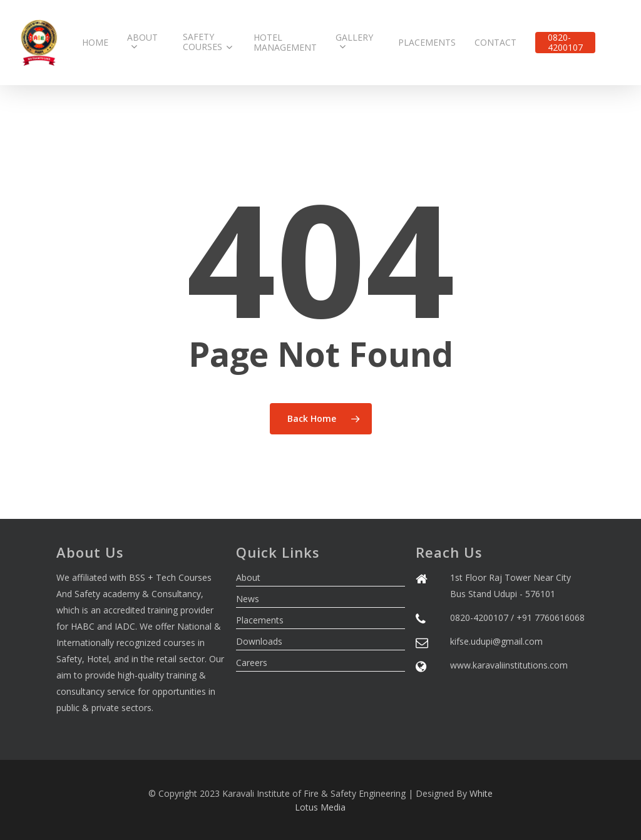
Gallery (354, 43)
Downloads (259, 641)
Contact (495, 43)
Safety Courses (208, 42)
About (142, 43)
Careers (252, 663)
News (248, 599)
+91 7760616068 (551, 617)
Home (95, 43)
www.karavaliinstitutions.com (509, 665)
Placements (427, 43)
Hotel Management (285, 43)
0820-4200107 (565, 43)
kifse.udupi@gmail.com (496, 641)
